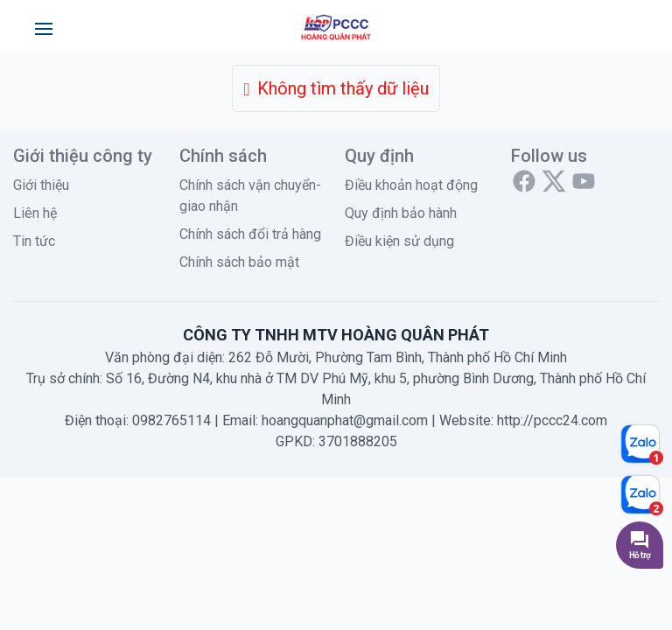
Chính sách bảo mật (239, 262)
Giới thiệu (41, 185)
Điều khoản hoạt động (411, 185)
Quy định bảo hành (401, 213)
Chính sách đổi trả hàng (250, 234)
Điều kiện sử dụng (399, 241)
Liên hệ (35, 213)
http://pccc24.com (552, 420)
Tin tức (34, 241)
